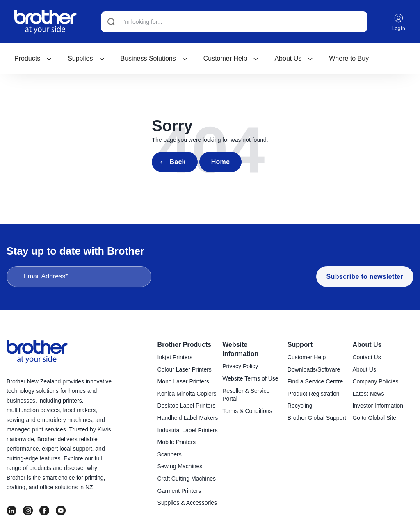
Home (221, 162)
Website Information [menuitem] (240, 349)
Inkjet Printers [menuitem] (175, 357)
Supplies (86, 58)
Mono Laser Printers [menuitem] (183, 381)
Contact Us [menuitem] (366, 357)
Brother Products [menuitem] (185, 345)
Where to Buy (349, 58)
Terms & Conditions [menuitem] (247, 411)
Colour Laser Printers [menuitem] (185, 369)
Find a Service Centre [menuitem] (315, 381)
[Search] (234, 22)
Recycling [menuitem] (300, 406)
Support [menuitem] (300, 345)
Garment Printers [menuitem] (179, 491)
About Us (294, 58)
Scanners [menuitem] (170, 454)
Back (177, 162)
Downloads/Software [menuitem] (314, 369)
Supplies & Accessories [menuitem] (187, 503)
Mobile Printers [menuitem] (177, 442)
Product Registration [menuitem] (314, 394)
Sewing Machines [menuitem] (180, 466)
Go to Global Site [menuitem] (374, 418)
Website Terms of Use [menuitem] (250, 378)
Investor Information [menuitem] (378, 406)
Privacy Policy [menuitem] (240, 366)
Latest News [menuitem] (368, 394)
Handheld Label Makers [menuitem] (188, 418)
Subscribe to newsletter (365, 277)
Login (399, 22)
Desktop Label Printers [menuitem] (187, 406)
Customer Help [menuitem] (307, 357)
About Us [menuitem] (367, 345)
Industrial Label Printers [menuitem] (188, 430)
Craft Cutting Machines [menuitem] (187, 479)
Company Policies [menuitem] (375, 381)
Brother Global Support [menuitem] (317, 418)
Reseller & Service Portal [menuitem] (246, 395)
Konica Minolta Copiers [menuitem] (187, 394)
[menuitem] (33, 59)
